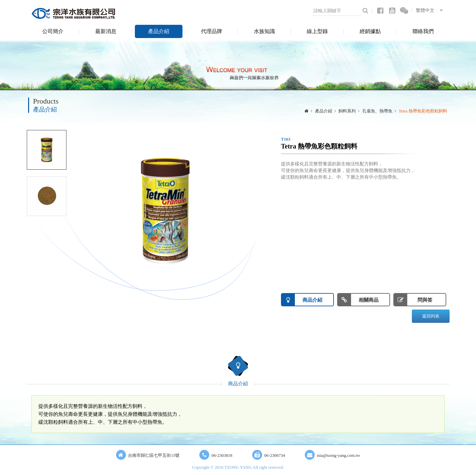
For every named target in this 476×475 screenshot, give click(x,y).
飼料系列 (347, 111)
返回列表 (431, 316)
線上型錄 (317, 31)
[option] (165, 209)
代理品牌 (212, 31)
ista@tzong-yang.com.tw (338, 455)
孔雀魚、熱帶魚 (377, 111)
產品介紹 (159, 31)
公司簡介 (53, 31)
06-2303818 (222, 455)
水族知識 (264, 31)
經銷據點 (370, 31)
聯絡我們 (423, 31)
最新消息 (106, 31)
